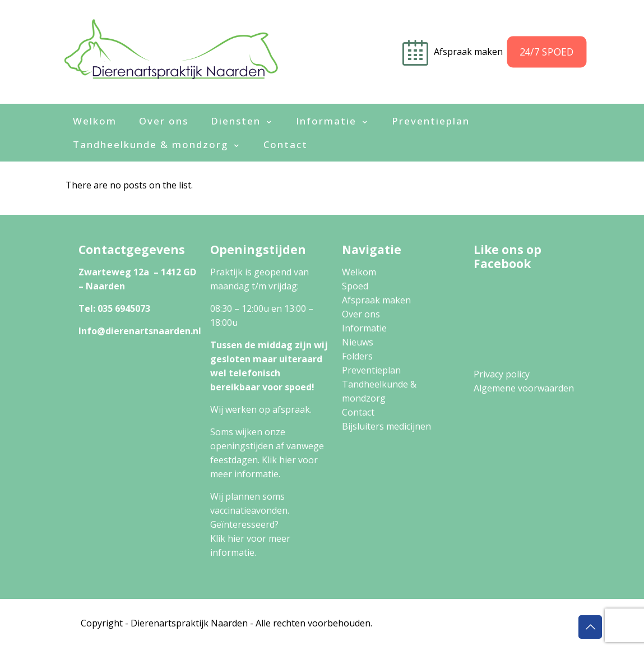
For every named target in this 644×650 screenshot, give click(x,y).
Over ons (361, 314)
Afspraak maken (376, 300)
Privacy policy (502, 374)
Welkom (359, 272)
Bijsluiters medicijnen (386, 426)
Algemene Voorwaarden (495, 623)
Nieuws (358, 342)
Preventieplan (371, 370)
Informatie (364, 328)
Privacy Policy (407, 623)
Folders (357, 356)
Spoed (355, 286)
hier (288, 460)
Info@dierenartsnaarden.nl (140, 331)
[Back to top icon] (590, 627)
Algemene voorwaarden (524, 388)
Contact (358, 412)
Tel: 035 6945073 (114, 308)
